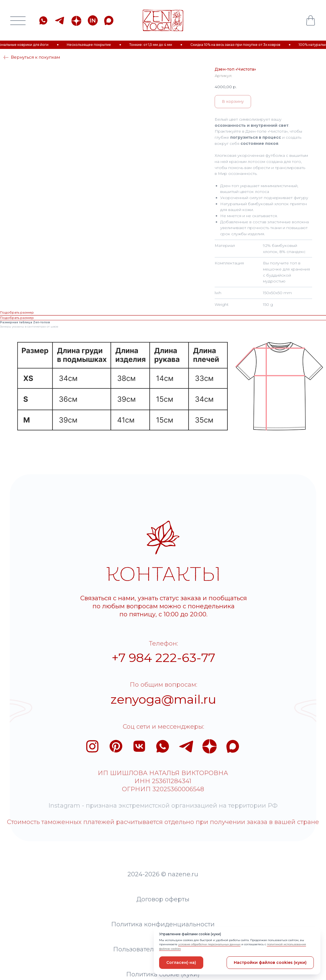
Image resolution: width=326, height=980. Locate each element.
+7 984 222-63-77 (143, 616)
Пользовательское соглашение (142, 870)
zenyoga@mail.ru (143, 652)
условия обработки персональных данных (209, 944)
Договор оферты (142, 827)
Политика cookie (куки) (142, 892)
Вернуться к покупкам (35, 39)
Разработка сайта (142, 914)
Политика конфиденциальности (142, 849)
